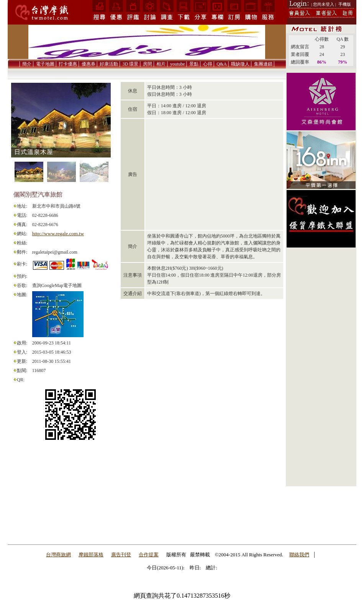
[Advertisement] (321, 370)
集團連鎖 (263, 64)
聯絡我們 (299, 555)
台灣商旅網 (58, 555)
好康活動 (109, 64)
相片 (161, 64)
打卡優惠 (68, 64)
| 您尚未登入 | (324, 4)
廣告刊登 (121, 555)
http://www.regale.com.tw (58, 234)
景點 (194, 64)
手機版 (345, 4)
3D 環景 (131, 64)
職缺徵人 (240, 64)
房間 (148, 64)
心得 (208, 64)
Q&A (222, 64)
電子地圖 (45, 64)
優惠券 (89, 64)
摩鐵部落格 (91, 555)
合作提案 (149, 555)
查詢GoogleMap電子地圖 (57, 285)
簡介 (27, 64)
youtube (178, 64)
